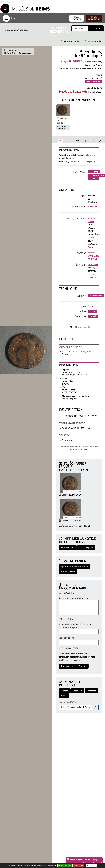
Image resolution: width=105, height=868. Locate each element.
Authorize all (65, 865)
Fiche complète (86, 548)
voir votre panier (93, 42)
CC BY (79, 495)
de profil (93, 179)
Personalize (91, 866)
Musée (94, 18)
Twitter (64, 691)
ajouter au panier (70, 42)
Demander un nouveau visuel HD (73, 526)
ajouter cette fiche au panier (75, 567)
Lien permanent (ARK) (67, 702)
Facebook (77, 691)
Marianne (94, 172)
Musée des (74, 92)
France (91, 247)
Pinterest (91, 691)
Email (64, 696)
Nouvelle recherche (59, 30)
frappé (93, 316)
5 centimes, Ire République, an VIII (62, 120)
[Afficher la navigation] (6, 18)
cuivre (93, 311)
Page (77, 18)
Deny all (79, 865)
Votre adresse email (67, 638)
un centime (93, 207)
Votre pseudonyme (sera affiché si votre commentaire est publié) (75, 626)
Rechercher (96, 28)
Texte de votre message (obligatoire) (74, 598)
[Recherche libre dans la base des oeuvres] (80, 28)
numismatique (93, 82)
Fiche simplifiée (68, 548)
